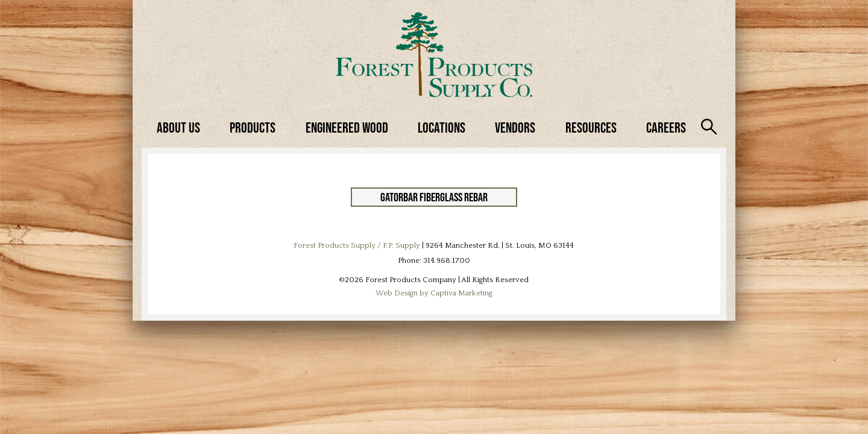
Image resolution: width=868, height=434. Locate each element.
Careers (666, 127)
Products (253, 127)
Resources (591, 127)
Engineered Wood (347, 127)
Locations (442, 127)
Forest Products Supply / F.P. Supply (357, 245)
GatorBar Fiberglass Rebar (434, 197)
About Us (178, 127)
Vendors (515, 127)
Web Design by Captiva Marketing (434, 293)
